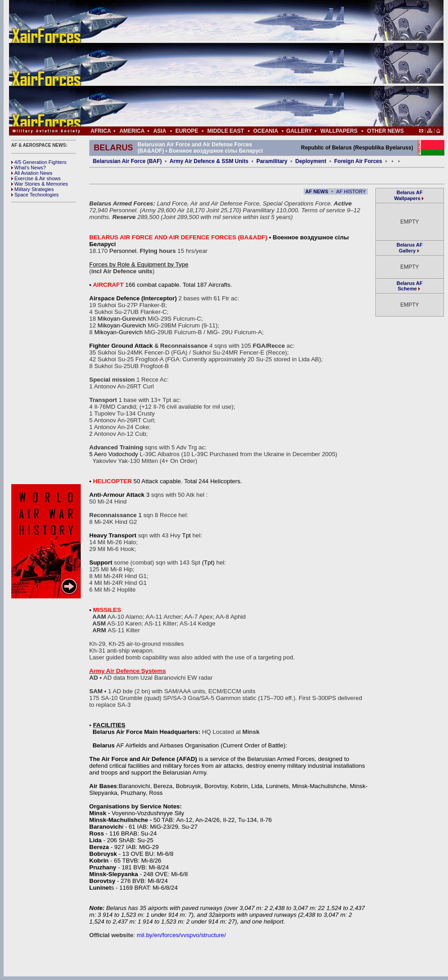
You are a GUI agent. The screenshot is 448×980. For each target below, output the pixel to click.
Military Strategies (32, 189)
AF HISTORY (351, 191)
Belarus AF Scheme (410, 286)
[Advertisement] (253, 63)
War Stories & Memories (40, 184)
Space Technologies (35, 195)
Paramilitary (272, 161)
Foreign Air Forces (358, 161)
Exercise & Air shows (36, 178)
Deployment (311, 161)
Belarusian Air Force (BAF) (127, 161)
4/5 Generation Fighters (40, 162)
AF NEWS (317, 191)
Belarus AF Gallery (410, 248)
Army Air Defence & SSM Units (209, 161)
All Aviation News (32, 173)
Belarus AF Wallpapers (409, 195)
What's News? (29, 168)
